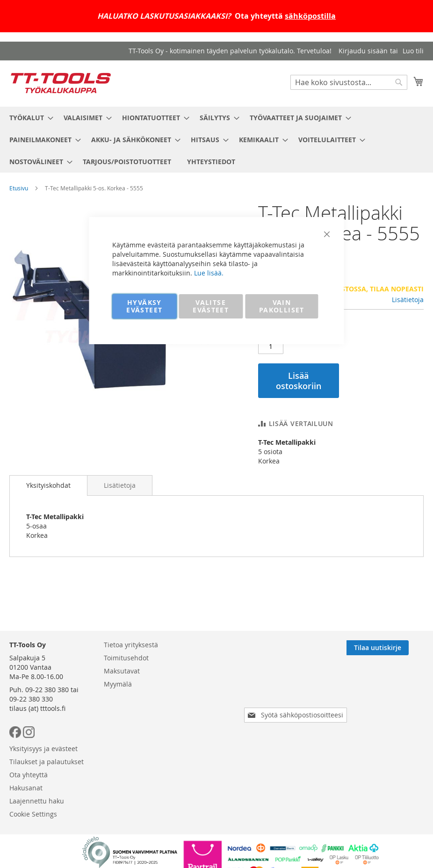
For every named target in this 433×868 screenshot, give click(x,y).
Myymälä (118, 684)
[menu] (216, 140)
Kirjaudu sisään (363, 51)
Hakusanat (26, 788)
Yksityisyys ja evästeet (43, 749)
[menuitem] (29, 118)
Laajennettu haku (37, 801)
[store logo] (61, 83)
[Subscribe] (393, 648)
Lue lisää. (209, 273)
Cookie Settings (33, 814)
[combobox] (349, 82)
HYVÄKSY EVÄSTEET (144, 306)
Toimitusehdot (126, 658)
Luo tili (413, 51)
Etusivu (19, 188)
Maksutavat (122, 671)
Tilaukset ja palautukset (47, 762)
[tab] (48, 485)
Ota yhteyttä (29, 775)
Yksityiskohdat (48, 485)
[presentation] (297, 689)
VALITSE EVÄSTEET (211, 306)
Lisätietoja (408, 300)
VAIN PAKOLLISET (282, 306)
